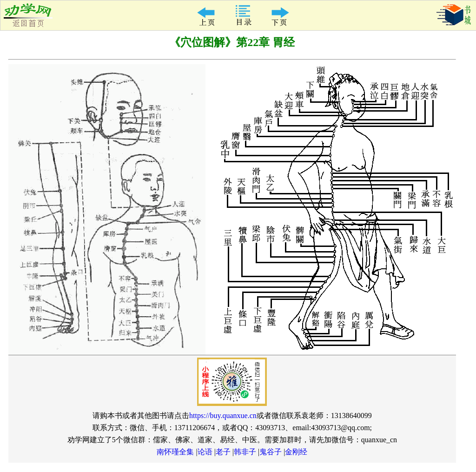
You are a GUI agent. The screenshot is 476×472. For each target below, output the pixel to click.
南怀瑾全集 (175, 452)
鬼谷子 (271, 452)
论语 (205, 452)
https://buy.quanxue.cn (223, 415)
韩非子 (245, 452)
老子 (223, 452)
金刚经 (296, 452)
